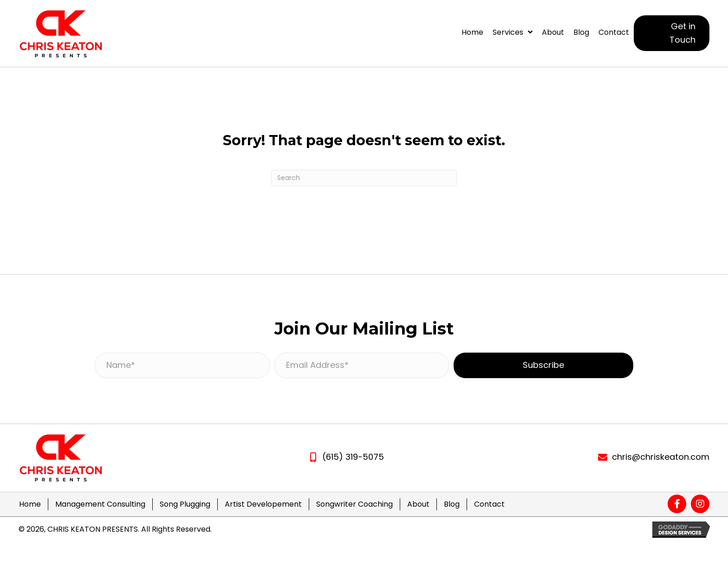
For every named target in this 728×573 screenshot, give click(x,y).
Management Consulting (100, 504)
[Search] (364, 178)
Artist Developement (263, 504)
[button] (672, 33)
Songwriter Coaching (354, 504)
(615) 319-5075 (353, 457)
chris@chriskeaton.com (661, 457)
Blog (452, 504)
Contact (489, 504)
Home (30, 504)
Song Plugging (185, 504)
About (418, 504)
